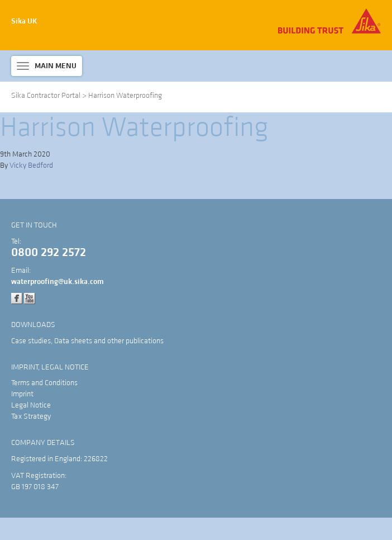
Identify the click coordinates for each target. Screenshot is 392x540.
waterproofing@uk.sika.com (58, 282)
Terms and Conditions (44, 383)
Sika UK (24, 21)
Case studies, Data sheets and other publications (87, 341)
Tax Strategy (31, 416)
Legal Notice (31, 405)
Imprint (22, 394)
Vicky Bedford (31, 165)
